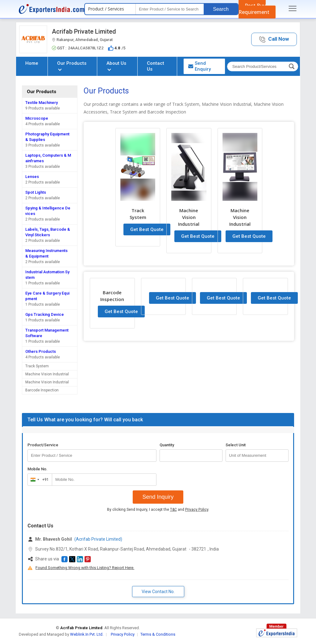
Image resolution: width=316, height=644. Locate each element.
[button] (274, 39)
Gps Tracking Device (45, 314)
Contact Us (156, 66)
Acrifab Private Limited (84, 31)
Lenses (32, 177)
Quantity (167, 445)
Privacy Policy (197, 510)
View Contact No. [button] (158, 592)
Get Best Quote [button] (147, 229)
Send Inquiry (158, 497)
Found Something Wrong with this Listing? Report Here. (85, 568)
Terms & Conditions (158, 634)
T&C (173, 510)
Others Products (41, 351)
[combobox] (38, 480)
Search (221, 9)
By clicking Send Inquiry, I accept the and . (158, 510)
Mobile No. (37, 469)
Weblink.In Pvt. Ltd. (87, 634)
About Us (116, 66)
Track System (37, 366)
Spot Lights (36, 192)
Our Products (72, 66)
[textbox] (170, 9)
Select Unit (236, 445)
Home (32, 63)
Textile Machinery (42, 103)
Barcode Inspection (42, 390)
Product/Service (43, 445)
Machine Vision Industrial (47, 374)
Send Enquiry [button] (200, 66)
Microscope (37, 118)
